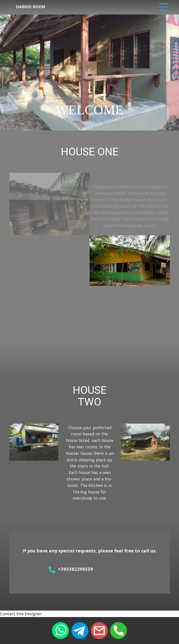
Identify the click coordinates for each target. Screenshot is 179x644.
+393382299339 (71, 569)
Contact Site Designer (21, 614)
